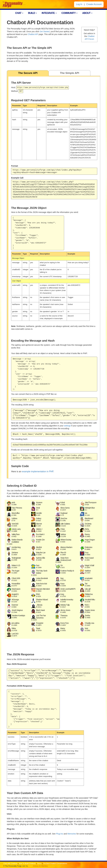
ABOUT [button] (87, 13)
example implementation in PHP (38, 471)
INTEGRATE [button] (49, 13)
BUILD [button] (32, 13)
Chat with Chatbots (10, 864)
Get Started (45, 31)
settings (67, 426)
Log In (79, 4)
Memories (72, 834)
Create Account (94, 4)
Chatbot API (33, 34)
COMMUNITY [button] (70, 13)
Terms (39, 864)
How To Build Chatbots (27, 864)
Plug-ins (60, 834)
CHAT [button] (19, 13)
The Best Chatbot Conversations (55, 864)
